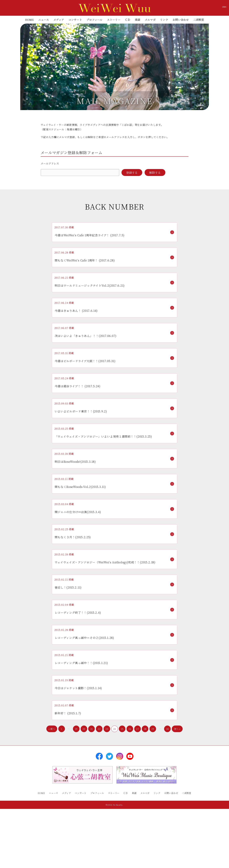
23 (107, 792)
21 (92, 792)
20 (84, 792)
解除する (155, 172)
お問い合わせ (181, 20)
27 (137, 792)
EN (205, 9)
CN (219, 9)
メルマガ (150, 20)
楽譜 (138, 20)
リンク (164, 20)
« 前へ (52, 792)
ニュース (44, 20)
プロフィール (94, 20)
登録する (132, 172)
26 (130, 792)
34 (167, 792)
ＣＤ (128, 20)
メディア (59, 20)
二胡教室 (199, 20)
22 (99, 792)
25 (122, 792)
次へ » (177, 792)
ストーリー (114, 20)
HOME (29, 20)
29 (153, 792)
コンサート (75, 20)
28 (145, 792)
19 (76, 792)
